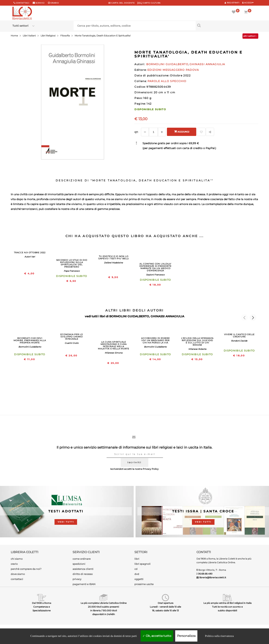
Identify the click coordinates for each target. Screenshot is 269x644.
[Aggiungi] (162, 132)
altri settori (250, 36)
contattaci (17, 579)
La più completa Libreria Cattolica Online (104, 603)
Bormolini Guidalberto (30, 347)
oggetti (139, 579)
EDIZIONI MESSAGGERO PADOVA (173, 70)
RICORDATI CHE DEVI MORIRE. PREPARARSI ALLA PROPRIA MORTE (30, 340)
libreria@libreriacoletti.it (213, 577)
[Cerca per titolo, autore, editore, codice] (226, 25)
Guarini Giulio (72, 343)
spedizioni (79, 564)
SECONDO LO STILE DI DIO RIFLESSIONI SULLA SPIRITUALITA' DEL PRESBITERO (72, 263)
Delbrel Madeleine (113, 263)
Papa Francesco (72, 271)
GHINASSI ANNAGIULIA (167, 316)
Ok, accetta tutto (157, 636)
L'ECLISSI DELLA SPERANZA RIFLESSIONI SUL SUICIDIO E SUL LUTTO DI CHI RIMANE (197, 342)
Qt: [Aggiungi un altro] (136, 132)
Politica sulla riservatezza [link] (219, 636)
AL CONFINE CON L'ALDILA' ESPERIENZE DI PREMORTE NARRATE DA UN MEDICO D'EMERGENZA (155, 267)
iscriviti (134, 462)
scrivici (40, 3)
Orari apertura (166, 603)
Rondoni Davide (239, 341)
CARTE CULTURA (149, 3)
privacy (77, 579)
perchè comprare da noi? (26, 569)
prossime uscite (144, 584)
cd (136, 569)
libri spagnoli (142, 564)
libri (137, 559)
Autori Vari (30, 257)
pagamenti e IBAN (84, 584)
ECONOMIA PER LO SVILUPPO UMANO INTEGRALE (72, 337)
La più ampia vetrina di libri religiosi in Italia (227, 603)
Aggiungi (182, 132)
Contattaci (23, 3)
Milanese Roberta (197, 349)
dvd (137, 574)
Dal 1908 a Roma (42, 603)
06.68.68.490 (205, 574)
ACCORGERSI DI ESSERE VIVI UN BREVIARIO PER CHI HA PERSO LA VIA (155, 340)
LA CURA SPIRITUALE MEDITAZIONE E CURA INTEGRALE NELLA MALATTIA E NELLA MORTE (114, 345)
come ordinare (82, 559)
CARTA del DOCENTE (122, 3)
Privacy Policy (151, 469)
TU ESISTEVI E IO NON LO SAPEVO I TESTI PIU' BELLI (114, 257)
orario (55, 3)
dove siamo (18, 574)
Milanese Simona (114, 353)
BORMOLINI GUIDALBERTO (129, 316)
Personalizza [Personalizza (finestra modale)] (186, 636)
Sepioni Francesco (155, 275)
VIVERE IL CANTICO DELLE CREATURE (239, 336)
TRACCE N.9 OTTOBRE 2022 (30, 253)
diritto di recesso (83, 574)
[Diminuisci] (145, 132)
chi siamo (17, 559)
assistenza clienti (83, 569)
